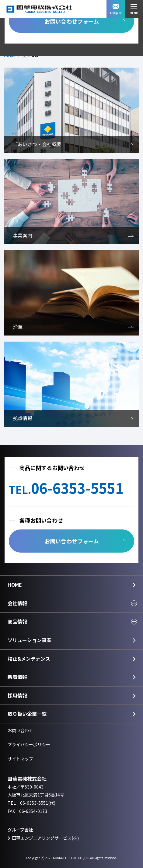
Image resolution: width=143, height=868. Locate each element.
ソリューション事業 (30, 640)
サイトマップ (20, 759)
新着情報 (17, 677)
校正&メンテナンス (29, 659)
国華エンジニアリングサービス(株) (45, 838)
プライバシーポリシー (29, 744)
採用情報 (17, 695)
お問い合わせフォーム (72, 21)
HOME (15, 585)
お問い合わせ (20, 730)
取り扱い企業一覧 (27, 714)
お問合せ (116, 10)
